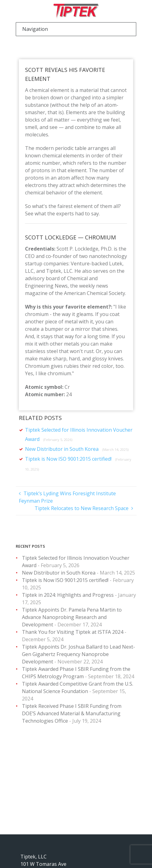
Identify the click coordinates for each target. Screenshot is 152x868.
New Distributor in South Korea (77, 449)
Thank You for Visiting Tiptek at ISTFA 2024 (73, 632)
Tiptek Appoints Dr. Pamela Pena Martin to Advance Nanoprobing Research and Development (72, 617)
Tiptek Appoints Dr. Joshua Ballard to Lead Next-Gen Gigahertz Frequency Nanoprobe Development (78, 654)
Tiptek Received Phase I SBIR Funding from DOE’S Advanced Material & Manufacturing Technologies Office (72, 713)
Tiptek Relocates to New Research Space (82, 508)
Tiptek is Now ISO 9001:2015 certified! (65, 580)
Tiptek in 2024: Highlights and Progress (68, 595)
